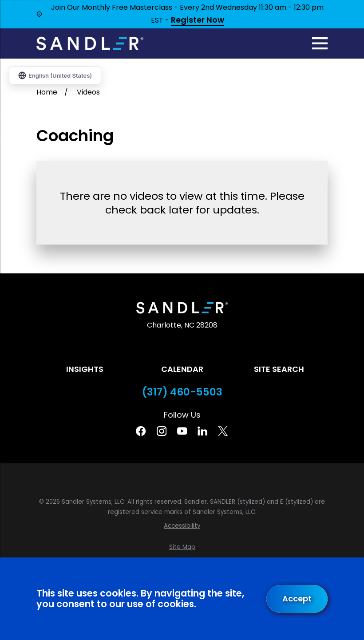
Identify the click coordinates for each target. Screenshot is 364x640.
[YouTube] (182, 431)
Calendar (182, 369)
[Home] (90, 43)
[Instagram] (162, 431)
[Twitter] (223, 431)
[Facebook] (141, 431)
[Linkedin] (202, 431)
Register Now (198, 20)
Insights (85, 369)
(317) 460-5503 (182, 392)
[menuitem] (182, 526)
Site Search (279, 369)
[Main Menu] (320, 43)
